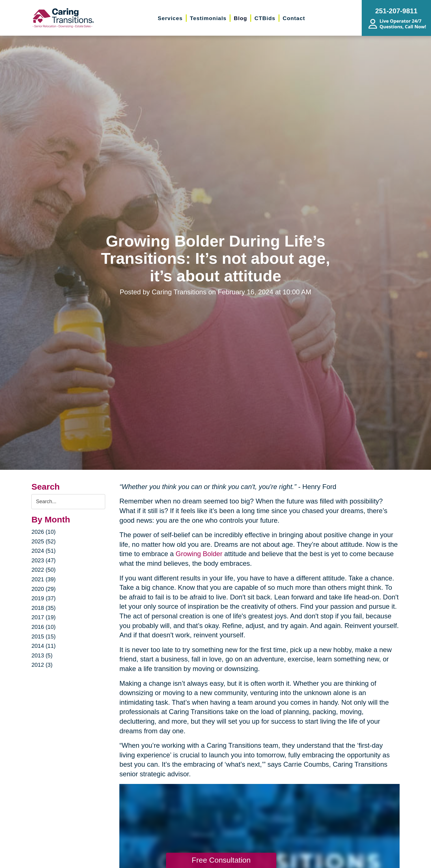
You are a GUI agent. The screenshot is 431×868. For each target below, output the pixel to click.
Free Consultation (221, 860)
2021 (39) (44, 579)
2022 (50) (44, 570)
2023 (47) (44, 560)
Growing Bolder (199, 554)
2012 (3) (42, 665)
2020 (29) (44, 589)
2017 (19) (44, 617)
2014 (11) (44, 646)
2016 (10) (44, 627)
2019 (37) (44, 598)
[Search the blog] (68, 502)
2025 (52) (44, 541)
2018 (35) (44, 608)
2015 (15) (44, 636)
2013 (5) (42, 655)
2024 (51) (44, 551)
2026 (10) (44, 532)
